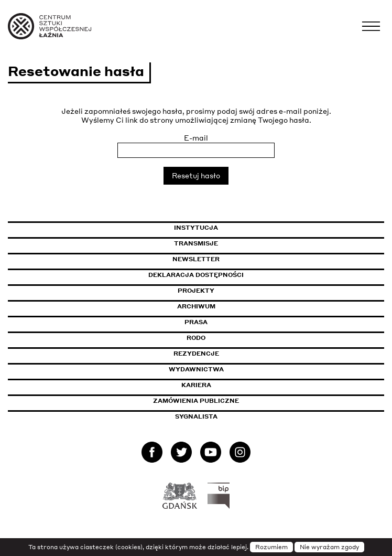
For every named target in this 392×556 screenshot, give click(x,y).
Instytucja (196, 228)
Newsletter (196, 259)
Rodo (196, 338)
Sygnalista (196, 416)
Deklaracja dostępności (196, 275)
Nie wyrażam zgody (329, 547)
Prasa (196, 322)
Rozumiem (271, 547)
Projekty (196, 291)
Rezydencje (196, 354)
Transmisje (241, 243)
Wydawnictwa (196, 369)
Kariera (196, 385)
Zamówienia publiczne (220, 401)
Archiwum (196, 306)
